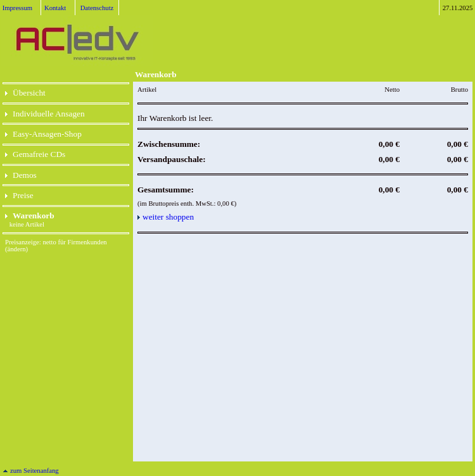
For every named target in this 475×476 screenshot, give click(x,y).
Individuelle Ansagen (45, 114)
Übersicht (25, 93)
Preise (19, 195)
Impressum (17, 8)
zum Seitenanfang (31, 471)
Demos (21, 175)
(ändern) (16, 249)
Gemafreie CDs (35, 154)
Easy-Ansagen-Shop (43, 134)
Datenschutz (97, 8)
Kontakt (55, 8)
